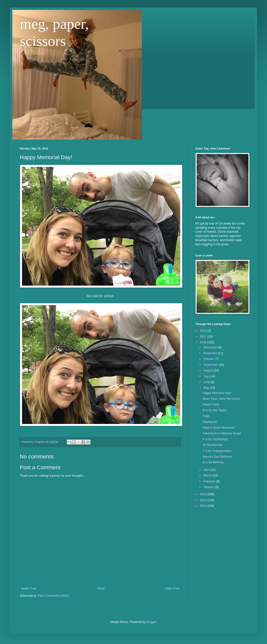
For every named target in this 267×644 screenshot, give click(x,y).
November (211, 353)
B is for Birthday (213, 462)
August (209, 371)
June (207, 382)
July (207, 376)
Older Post (172, 589)
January (209, 487)
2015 (204, 494)
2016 (204, 342)
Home (101, 589)
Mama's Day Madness (217, 457)
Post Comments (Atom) (53, 596)
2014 (204, 500)
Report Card (211, 404)
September (211, 365)
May (207, 388)
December (211, 347)
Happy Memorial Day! (217, 393)
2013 (204, 506)
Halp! (206, 416)
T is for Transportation (217, 451)
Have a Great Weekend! (219, 428)
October (209, 359)
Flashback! (210, 422)
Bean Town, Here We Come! (222, 399)
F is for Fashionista (215, 439)
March (208, 475)
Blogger (151, 622)
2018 (204, 331)
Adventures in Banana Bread (222, 433)
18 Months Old (212, 445)
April (207, 470)
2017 (204, 337)
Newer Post (29, 589)
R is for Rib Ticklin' (215, 410)
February (210, 481)
